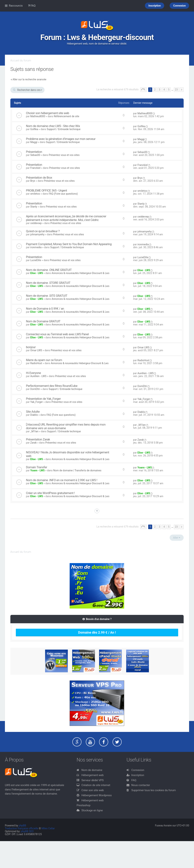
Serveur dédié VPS (93, 780)
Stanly (34, 207)
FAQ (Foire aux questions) (63, 194)
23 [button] (176, 90)
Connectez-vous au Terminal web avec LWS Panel (57, 334)
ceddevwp (36, 223)
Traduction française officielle (22, 828)
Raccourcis (16, 6)
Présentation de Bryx (39, 178)
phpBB (22, 825)
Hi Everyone (33, 373)
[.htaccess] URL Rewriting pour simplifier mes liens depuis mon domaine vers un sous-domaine (66, 426)
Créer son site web (93, 790)
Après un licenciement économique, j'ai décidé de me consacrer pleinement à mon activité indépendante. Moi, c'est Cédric (66, 218)
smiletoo (35, 194)
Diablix (34, 415)
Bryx (33, 181)
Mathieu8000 (38, 116)
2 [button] (155, 90)
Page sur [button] (143, 90)
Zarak (33, 443)
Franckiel (35, 168)
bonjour (31, 347)
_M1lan (34, 431)
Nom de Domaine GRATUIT (43, 321)
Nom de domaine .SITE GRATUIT (47, 296)
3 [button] (159, 90)
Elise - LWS (37, 273)
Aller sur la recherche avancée (29, 79)
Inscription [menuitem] (155, 6)
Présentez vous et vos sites (64, 155)
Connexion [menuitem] (179, 6)
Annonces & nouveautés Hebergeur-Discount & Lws (80, 273)
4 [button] (164, 90)
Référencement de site (67, 116)
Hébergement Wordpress (97, 795)
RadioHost (36, 363)
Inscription (138, 775)
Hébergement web (93, 775)
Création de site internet (96, 785)
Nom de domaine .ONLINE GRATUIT (49, 270)
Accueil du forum (21, 61)
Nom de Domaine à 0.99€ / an (45, 309)
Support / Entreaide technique (64, 129)
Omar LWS (36, 350)
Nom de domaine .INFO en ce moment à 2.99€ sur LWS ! (62, 480)
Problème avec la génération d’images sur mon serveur (61, 139)
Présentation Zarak (38, 439)
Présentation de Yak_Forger (43, 399)
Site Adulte (33, 412)
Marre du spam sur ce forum (44, 360)
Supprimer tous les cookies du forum (154, 790)
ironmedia (36, 247)
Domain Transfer (37, 467)
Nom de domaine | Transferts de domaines (77, 470)
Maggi (34, 142)
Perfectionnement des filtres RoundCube (52, 386)
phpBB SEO (27, 831)
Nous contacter (141, 785)
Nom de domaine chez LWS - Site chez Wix (53, 126)
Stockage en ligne (92, 810)
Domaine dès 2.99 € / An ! (97, 632)
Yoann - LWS (37, 470)
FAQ (134, 780)
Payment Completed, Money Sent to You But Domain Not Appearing (69, 244)
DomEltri (35, 389)
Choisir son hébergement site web (48, 113)
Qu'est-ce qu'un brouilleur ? (43, 231)
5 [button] (169, 90)
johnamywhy (37, 234)
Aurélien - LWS (38, 376)
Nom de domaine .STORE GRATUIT (48, 283)
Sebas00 (35, 155)
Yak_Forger (36, 402)
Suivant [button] (182, 90)
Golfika (34, 129)
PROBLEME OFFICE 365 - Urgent (47, 190)
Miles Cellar (48, 828)
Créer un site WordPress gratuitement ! (50, 493)
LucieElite (36, 260)
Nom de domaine (92, 770)
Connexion (138, 770)
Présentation (34, 152)
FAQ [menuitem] (32, 6)
